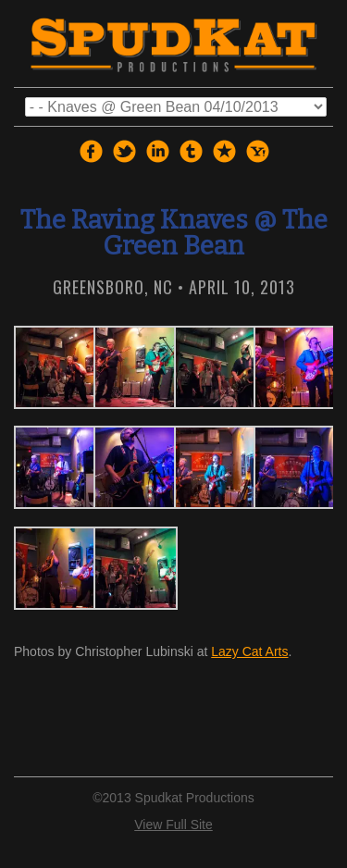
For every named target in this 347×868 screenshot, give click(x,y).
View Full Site (173, 825)
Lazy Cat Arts (249, 651)
